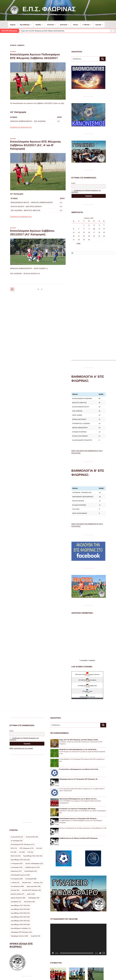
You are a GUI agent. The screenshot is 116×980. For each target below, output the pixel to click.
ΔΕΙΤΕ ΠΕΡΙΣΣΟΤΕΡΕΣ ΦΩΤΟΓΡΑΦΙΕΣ (75, 961)
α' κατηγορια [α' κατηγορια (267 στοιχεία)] (17, 798)
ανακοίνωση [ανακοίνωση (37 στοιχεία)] (16, 806)
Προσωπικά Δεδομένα (58, 975)
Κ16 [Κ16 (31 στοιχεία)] (30, 787)
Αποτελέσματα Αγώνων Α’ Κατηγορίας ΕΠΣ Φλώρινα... (78, 753)
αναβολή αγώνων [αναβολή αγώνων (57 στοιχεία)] (32, 802)
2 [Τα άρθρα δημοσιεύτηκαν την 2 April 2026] (89, 225)
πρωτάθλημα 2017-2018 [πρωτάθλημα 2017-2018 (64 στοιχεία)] (20, 840)
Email (73, 183)
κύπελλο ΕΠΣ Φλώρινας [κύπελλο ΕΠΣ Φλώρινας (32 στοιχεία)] (31, 825)
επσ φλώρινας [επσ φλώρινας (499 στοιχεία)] (17, 821)
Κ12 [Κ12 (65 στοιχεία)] (14, 787)
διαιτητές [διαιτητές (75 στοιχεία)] (38, 817)
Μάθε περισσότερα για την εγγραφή (21, 683)
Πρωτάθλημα (26, 25)
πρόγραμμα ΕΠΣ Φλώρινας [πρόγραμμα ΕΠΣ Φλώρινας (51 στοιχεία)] (21, 867)
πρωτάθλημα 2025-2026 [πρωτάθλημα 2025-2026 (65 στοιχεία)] (20, 859)
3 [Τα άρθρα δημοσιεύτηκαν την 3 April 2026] (94, 225)
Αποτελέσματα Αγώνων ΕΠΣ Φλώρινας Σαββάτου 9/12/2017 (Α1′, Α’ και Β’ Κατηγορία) (35, 145)
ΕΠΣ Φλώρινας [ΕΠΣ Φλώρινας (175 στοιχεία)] (27, 783)
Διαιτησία (65, 25)
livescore (101, 633)
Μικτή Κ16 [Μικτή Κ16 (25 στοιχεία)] (16, 791)
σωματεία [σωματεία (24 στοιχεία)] (35, 871)
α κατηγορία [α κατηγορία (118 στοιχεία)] (17, 802)
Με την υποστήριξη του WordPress (78, 975)
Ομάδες (39, 25)
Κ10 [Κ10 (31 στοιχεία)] (39, 783)
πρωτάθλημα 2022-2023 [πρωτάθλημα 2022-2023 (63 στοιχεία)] (20, 852)
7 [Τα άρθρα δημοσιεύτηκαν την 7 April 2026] (79, 229)
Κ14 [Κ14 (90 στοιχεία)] (22, 787)
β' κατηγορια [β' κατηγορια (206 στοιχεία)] (17, 813)
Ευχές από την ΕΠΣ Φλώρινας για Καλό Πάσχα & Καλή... (79, 674)
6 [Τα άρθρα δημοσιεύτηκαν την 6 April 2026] (74, 229)
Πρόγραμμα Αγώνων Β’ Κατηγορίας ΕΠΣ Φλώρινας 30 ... (79, 714)
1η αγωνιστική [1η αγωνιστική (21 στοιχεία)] (17, 771)
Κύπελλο (52, 25)
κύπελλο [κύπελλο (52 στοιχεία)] (15, 825)
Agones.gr (96, 633)
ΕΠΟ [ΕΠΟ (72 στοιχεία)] (14, 783)
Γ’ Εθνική (87, 25)
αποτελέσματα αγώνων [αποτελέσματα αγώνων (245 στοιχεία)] (20, 810)
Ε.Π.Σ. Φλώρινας (49, 9)
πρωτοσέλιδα (84, 595)
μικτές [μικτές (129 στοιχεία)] (31, 829)
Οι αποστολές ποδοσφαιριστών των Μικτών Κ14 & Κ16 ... (79, 704)
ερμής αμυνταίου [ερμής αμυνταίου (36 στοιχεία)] (34, 821)
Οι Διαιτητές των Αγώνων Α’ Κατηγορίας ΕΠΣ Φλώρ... (78, 743)
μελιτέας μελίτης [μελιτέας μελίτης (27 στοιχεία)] (17, 829)
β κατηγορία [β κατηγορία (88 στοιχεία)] (31, 813)
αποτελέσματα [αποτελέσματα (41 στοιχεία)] (31, 806)
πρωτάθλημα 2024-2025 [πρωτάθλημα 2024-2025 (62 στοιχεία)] (20, 855)
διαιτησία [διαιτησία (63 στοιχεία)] (26, 817)
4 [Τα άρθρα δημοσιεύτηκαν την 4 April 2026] (99, 225)
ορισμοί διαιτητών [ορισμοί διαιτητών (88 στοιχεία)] (18, 832)
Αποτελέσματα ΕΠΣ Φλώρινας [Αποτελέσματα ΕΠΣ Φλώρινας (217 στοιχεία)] (23, 779)
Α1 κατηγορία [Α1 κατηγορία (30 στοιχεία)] (17, 775)
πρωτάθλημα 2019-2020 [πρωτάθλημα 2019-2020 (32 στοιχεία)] (20, 848)
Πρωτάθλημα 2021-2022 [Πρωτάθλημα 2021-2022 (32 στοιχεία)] (33, 791)
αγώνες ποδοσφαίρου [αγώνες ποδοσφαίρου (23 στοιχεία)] (34, 798)
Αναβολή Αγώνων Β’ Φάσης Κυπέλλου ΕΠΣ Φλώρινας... (79, 773)
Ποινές (76, 25)
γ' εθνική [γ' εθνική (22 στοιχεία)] (15, 817)
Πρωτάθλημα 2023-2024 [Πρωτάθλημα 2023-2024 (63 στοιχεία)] (20, 794)
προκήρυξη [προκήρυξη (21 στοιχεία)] (16, 836)
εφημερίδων (92, 595)
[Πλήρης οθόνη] (104, 888)
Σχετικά (99, 25)
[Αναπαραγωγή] (53, 888)
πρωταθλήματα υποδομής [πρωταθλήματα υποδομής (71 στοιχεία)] (21, 863)
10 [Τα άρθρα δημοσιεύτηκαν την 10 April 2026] (94, 229)
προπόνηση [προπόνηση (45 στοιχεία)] (29, 836)
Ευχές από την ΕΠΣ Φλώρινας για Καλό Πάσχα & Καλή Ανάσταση (43, 31)
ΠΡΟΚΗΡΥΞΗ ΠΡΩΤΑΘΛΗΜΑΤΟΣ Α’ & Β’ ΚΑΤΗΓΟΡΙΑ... (78, 684)
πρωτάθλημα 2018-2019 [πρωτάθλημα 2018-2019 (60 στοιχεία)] (20, 844)
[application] (78, 874)
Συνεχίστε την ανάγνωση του (21, 127)
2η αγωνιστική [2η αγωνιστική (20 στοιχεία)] (32, 771)
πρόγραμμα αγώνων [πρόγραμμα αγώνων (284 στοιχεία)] (19, 871)
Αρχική (13, 25)
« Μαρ (78, 243)
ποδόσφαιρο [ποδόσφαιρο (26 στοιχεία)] (34, 832)
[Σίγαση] (100, 888)
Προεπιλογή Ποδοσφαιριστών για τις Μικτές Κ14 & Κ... (78, 733)
